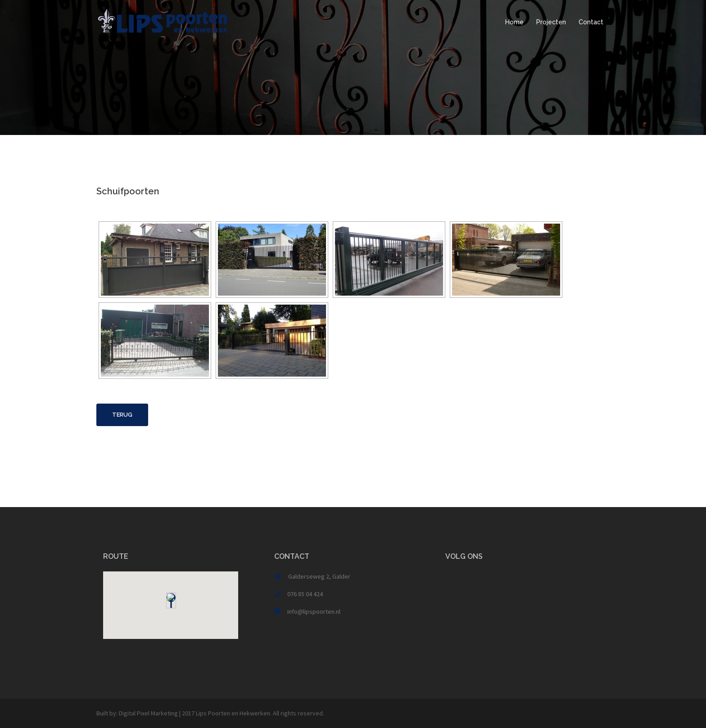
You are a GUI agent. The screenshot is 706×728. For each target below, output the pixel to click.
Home (514, 22)
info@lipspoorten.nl (314, 611)
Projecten (551, 22)
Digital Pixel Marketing (148, 713)
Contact (591, 22)
